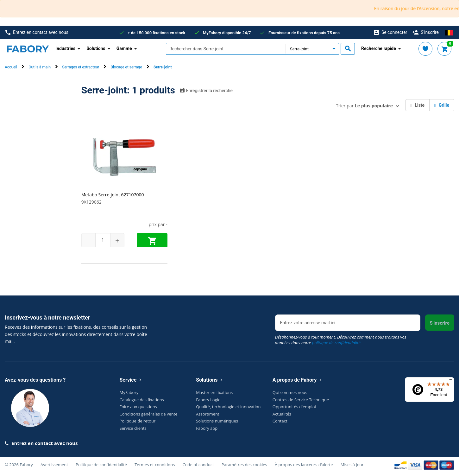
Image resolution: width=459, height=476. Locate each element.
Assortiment (208, 414)
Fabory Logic (208, 400)
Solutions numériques (217, 421)
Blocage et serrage (126, 67)
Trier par (364, 106)
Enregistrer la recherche (206, 90)
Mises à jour (352, 465)
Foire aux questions (138, 407)
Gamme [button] (124, 48)
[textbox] (226, 49)
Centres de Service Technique (301, 400)
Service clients (133, 428)
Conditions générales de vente (149, 414)
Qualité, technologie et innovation (228, 407)
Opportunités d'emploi (294, 407)
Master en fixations (214, 392)
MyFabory (129, 392)
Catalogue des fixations (142, 400)
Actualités (282, 414)
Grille (442, 105)
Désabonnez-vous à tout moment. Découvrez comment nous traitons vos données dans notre (341, 340)
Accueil (11, 67)
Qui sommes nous (290, 392)
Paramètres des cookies (244, 465)
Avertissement (54, 465)
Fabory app (207, 428)
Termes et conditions (155, 465)
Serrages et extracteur (81, 67)
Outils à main (40, 67)
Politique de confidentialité (101, 465)
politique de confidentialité (336, 343)
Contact (280, 421)
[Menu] (450, 381)
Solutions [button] (96, 48)
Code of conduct (198, 465)
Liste (418, 105)
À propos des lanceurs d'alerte (304, 465)
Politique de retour (138, 421)
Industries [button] (65, 48)
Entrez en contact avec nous (37, 32)
